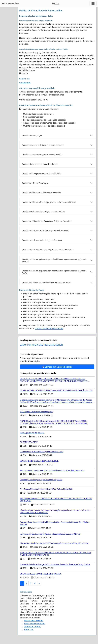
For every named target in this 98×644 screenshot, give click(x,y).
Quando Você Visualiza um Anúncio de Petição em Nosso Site (47, 221)
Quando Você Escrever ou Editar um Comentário (41, 193)
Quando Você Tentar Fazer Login (35, 183)
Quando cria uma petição (32, 136)
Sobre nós (29, 629)
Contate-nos (25, 82)
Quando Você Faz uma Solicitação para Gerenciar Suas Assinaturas (49, 202)
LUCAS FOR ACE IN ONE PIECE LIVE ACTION (41, 345)
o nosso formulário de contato (49, 329)
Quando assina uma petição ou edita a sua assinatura (43, 145)
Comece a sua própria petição (57, 367)
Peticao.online (10, 3)
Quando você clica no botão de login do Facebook (42, 240)
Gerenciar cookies (32, 626)
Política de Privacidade (34, 623)
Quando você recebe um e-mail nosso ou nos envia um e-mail (46, 283)
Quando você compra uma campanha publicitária (41, 174)
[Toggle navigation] (93, 3)
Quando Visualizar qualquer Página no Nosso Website (43, 212)
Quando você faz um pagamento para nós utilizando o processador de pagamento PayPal (54, 272)
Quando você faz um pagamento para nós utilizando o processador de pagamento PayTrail (54, 260)
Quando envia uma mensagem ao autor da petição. (42, 155)
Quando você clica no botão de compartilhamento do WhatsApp (47, 250)
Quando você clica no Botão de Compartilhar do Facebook (45, 230)
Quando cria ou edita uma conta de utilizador (40, 164)
